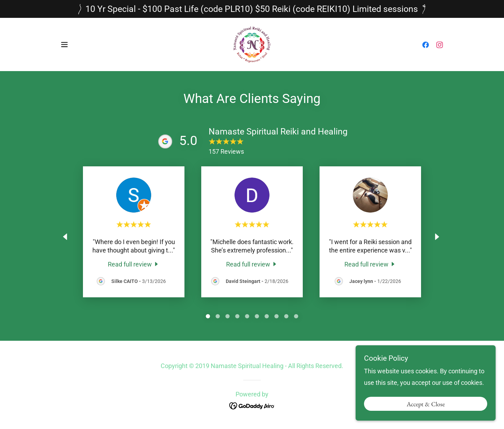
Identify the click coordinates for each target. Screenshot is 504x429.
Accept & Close (426, 413)
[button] (64, 44)
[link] (252, 44)
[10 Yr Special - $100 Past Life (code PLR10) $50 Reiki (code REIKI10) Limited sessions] (252, 9)
